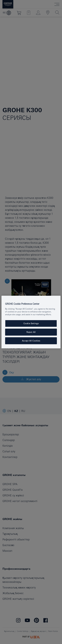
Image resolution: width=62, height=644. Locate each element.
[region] (31, 322)
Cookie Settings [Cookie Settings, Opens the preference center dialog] (31, 323)
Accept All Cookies (31, 341)
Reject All (31, 332)
